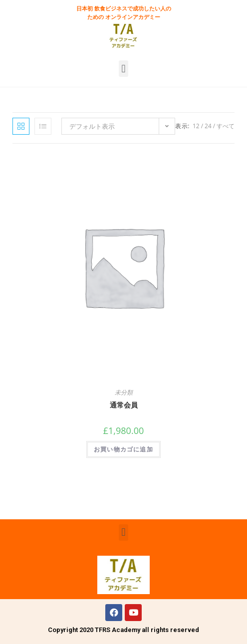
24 (208, 126)
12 (196, 126)
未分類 (124, 392)
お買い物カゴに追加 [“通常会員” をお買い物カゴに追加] (123, 449)
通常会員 (124, 405)
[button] (123, 69)
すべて (226, 126)
